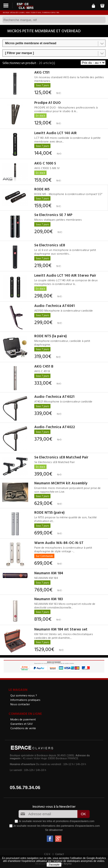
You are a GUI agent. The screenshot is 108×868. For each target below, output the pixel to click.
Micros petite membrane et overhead (31, 43)
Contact (60, 854)
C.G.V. (48, 854)
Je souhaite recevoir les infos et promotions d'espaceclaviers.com (56, 821)
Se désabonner (54, 830)
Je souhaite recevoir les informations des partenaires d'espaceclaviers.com (57, 826)
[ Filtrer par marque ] (19, 53)
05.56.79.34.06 (25, 787)
